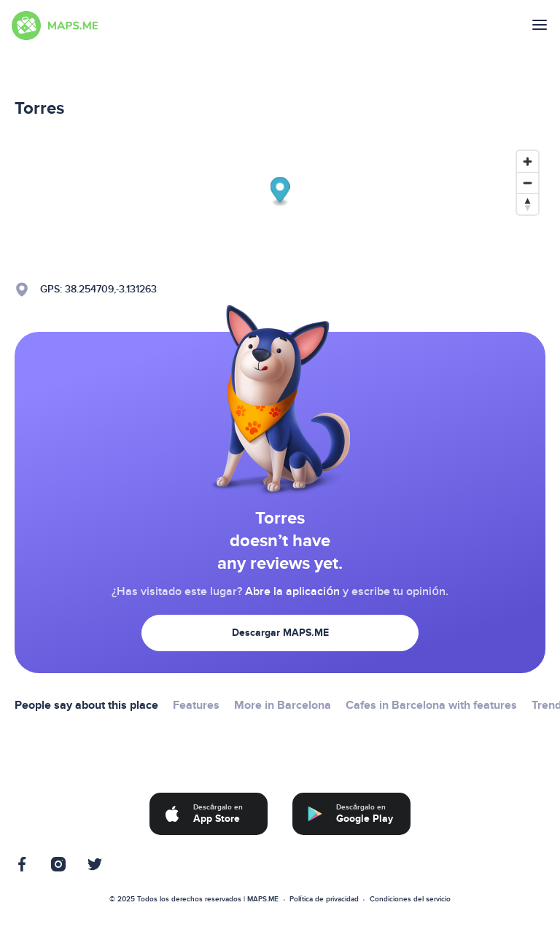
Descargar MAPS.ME (280, 633)
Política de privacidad (324, 899)
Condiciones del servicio (410, 899)
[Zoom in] (528, 162)
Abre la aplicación (292, 591)
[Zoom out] (528, 183)
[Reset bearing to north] (528, 204)
